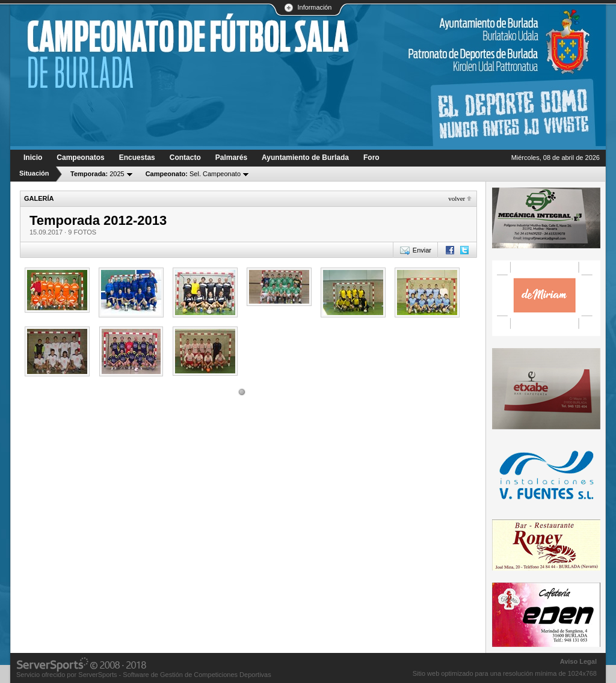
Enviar (422, 250)
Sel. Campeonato (193, 174)
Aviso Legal (578, 661)
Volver (457, 198)
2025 (97, 174)
